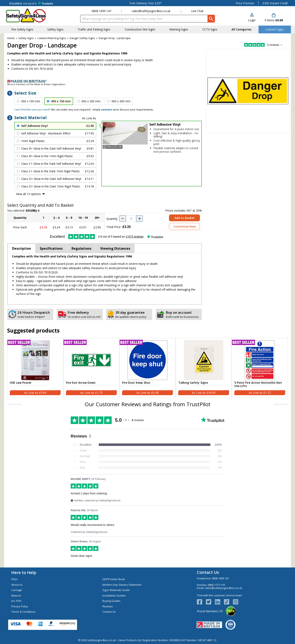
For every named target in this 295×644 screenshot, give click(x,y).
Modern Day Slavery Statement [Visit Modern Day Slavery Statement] (122, 585)
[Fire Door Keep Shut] (147, 368)
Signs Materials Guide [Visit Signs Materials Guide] (116, 590)
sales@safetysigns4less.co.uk (151, 11)
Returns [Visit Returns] (16, 596)
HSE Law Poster (21, 383)
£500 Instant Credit (275, 3)
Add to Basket (184, 218)
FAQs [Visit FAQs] (14, 579)
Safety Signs (26, 38)
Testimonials (31, 3)
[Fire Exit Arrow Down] (91, 368)
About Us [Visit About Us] (17, 585)
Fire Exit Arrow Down (81, 383)
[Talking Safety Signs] (204, 368)
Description (22, 248)
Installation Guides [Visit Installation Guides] (114, 596)
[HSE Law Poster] (35, 368)
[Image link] (147, 81)
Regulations (81, 248)
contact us (108, 109)
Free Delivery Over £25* (146, 3)
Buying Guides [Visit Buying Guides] (111, 601)
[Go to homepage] (30, 16)
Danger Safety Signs (82, 38)
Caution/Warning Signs (52, 38)
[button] (252, 18)
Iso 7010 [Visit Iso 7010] (16, 601)
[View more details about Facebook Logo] (201, 602)
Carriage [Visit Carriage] (17, 590)
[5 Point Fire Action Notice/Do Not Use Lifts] (260, 368)
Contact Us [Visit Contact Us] (109, 612)
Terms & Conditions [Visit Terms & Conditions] (23, 612)
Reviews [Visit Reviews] (108, 606)
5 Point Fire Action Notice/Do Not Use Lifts (258, 385)
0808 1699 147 (101, 11)
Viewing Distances (115, 248)
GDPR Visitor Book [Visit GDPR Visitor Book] (114, 579)
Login (252, 20)
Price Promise (245, 3)
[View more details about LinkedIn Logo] (219, 602)
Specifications (51, 248)
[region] (35, 360)
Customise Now (184, 226)
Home (11, 38)
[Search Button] (211, 19)
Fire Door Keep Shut (136, 383)
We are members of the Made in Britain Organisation (36, 84)
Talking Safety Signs (193, 383)
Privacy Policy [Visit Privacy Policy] (20, 606)
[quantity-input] (131, 219)
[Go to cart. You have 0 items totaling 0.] (274, 18)
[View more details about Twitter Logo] (210, 602)
